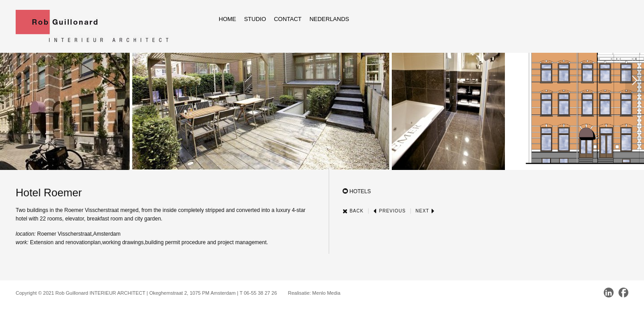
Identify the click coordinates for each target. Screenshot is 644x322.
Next (425, 211)
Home (227, 19)
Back (353, 211)
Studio (255, 19)
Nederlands (329, 19)
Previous (390, 211)
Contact (288, 19)
